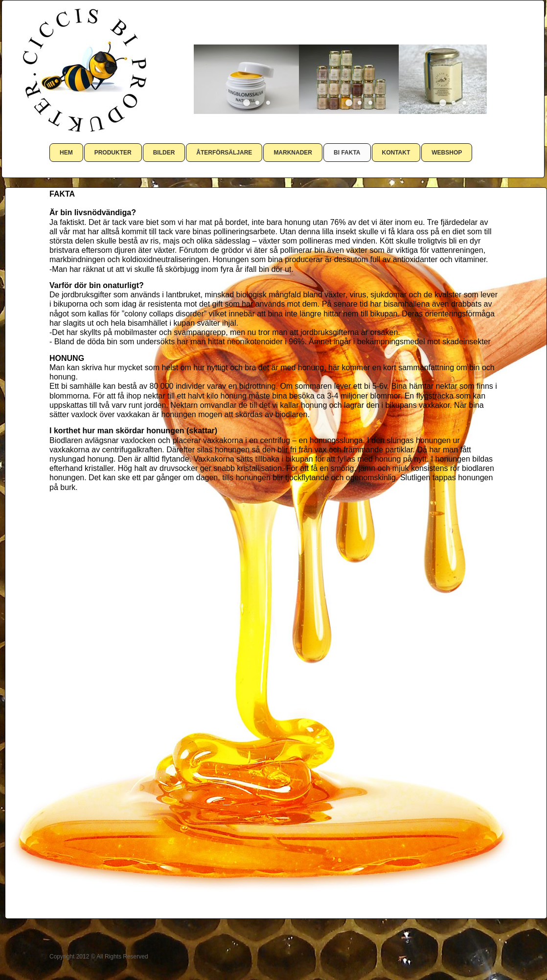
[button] (247, 103)
